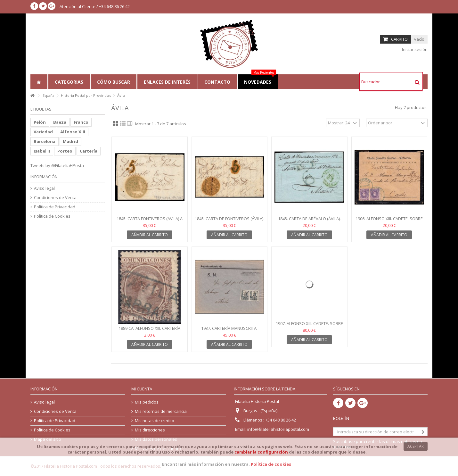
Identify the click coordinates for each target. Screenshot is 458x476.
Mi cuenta (142, 389)
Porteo (65, 151)
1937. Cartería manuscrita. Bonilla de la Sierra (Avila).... (229, 331)
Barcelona (45, 141)
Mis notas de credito (155, 421)
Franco (81, 122)
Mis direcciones (150, 430)
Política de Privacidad (55, 207)
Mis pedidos (147, 402)
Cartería (89, 151)
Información (44, 177)
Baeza (60, 122)
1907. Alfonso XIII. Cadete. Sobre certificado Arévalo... (309, 326)
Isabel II (42, 151)
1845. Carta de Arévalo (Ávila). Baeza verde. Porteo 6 (309, 221)
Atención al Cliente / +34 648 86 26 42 (95, 6)
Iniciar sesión (414, 49)
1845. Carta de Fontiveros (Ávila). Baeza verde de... (229, 221)
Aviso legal (44, 188)
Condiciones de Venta (55, 198)
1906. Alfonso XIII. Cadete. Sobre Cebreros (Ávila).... (389, 221)
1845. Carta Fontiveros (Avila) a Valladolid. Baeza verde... (150, 221)
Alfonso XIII (73, 132)
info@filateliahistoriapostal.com (278, 429)
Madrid (70, 141)
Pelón (40, 122)
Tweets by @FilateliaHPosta (57, 165)
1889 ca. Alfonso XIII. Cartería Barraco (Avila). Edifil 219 (149, 331)
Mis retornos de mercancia (161, 411)
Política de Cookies (52, 216)
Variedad (43, 132)
